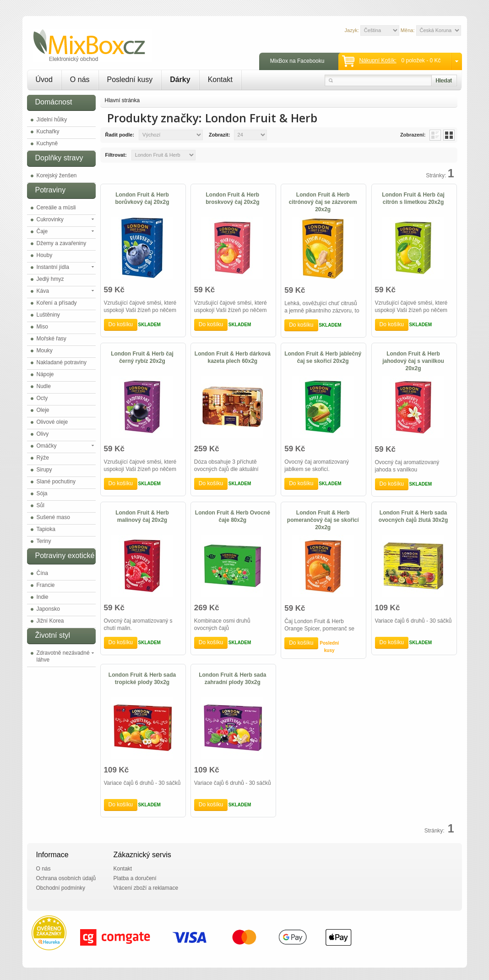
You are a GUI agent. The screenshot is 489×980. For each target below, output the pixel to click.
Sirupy (44, 470)
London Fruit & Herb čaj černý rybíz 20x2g (142, 357)
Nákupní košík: (378, 60)
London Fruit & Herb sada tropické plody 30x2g (142, 679)
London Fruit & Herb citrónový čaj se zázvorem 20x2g (323, 202)
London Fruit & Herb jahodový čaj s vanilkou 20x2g (413, 361)
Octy (42, 398)
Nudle (44, 386)
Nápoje (45, 374)
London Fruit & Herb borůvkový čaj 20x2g (142, 198)
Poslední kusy (130, 79)
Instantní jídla (53, 267)
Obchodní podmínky (61, 888)
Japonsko (48, 609)
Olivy (43, 434)
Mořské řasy (52, 339)
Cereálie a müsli (56, 208)
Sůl (41, 505)
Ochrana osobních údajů (66, 878)
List (435, 135)
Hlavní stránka (122, 100)
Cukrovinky (50, 219)
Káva (43, 291)
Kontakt (220, 79)
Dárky (180, 79)
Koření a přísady (57, 303)
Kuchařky (48, 131)
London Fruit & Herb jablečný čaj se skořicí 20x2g (323, 357)
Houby (45, 255)
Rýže (43, 458)
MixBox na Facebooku (297, 61)
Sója (42, 493)
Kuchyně (47, 143)
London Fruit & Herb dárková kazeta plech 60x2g (233, 357)
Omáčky (47, 446)
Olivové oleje (52, 422)
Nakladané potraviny (62, 362)
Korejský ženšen (57, 175)
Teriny (44, 541)
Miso (42, 327)
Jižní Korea (50, 621)
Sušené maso (53, 517)
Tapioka (46, 529)
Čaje (42, 231)
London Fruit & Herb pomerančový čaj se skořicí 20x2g (323, 520)
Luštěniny (48, 315)
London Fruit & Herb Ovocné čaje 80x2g (233, 516)
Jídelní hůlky (52, 120)
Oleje (43, 410)
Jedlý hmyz (50, 279)
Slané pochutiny (56, 482)
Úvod (44, 79)
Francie (46, 585)
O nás (80, 79)
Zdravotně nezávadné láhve (63, 656)
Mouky (45, 350)
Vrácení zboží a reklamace (146, 888)
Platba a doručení (135, 878)
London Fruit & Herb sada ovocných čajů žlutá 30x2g (413, 516)
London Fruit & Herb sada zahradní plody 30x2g (232, 679)
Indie (43, 597)
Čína (42, 573)
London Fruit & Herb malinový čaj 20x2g (142, 516)
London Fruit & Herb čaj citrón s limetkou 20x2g (413, 198)
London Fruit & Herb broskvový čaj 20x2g (232, 198)
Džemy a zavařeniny (62, 243)
